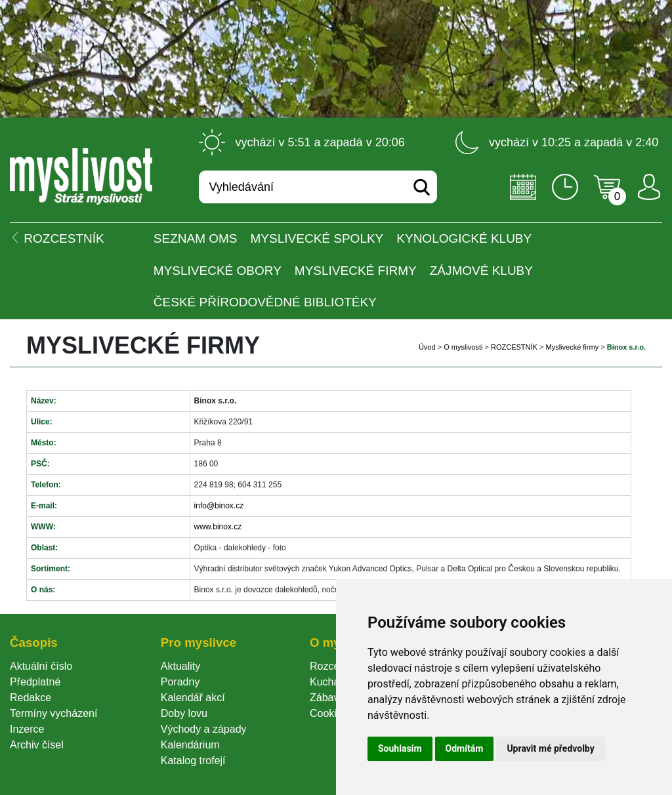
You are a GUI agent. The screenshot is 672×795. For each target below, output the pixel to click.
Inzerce (27, 729)
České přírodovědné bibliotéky (265, 302)
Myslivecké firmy (356, 271)
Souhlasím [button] (400, 748)
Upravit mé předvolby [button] (550, 748)
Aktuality (180, 666)
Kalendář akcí (193, 698)
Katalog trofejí (193, 761)
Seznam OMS (196, 238)
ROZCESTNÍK (514, 347)
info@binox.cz (219, 506)
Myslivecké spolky (317, 238)
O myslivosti (463, 347)
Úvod (427, 347)
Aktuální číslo (41, 666)
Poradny (180, 682)
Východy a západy (204, 729)
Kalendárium (190, 745)
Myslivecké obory (218, 271)
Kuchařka (332, 682)
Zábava (327, 698)
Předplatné (35, 682)
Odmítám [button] (465, 748)
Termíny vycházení (53, 713)
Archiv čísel (37, 745)
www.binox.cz (218, 527)
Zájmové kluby (481, 271)
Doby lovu (184, 713)
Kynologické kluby (464, 238)
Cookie (329, 713)
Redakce (31, 698)
